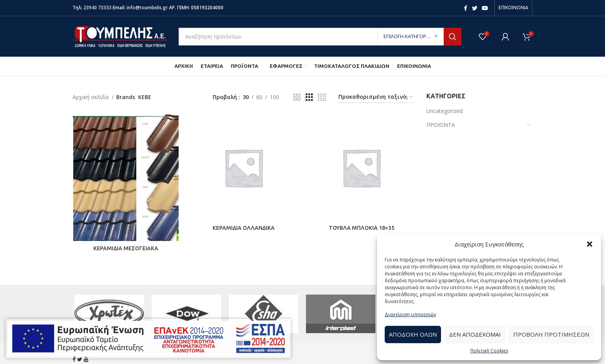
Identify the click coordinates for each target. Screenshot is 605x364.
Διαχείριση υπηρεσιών (410, 314)
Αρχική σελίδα (91, 97)
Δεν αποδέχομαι (475, 334)
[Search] (320, 37)
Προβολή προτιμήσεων (551, 334)
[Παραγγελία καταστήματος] (376, 97)
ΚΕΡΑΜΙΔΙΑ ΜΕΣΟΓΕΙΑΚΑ (126, 248)
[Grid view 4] (322, 97)
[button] (590, 244)
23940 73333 (97, 8)
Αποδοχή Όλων (413, 334)
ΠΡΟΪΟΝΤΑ (441, 125)
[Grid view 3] (309, 97)
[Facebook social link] (466, 8)
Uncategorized (444, 111)
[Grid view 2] (297, 97)
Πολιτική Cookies (489, 351)
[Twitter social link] (475, 8)
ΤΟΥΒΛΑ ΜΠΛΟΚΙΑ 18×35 (362, 228)
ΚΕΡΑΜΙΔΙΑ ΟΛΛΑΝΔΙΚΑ (244, 228)
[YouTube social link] (485, 8)
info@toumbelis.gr (147, 8)
